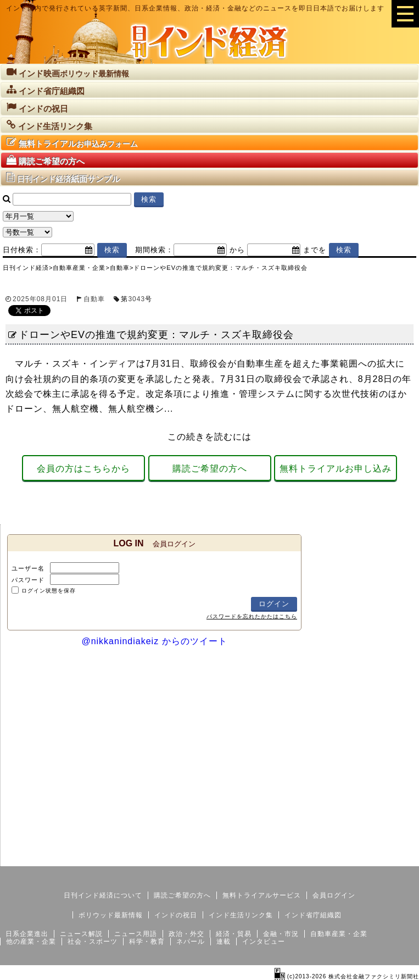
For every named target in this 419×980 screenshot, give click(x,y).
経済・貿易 (234, 934)
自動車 (94, 299)
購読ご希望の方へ (210, 469)
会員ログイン (334, 895)
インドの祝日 (176, 915)
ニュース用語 (136, 934)
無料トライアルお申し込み (336, 469)
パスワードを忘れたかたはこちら (252, 616)
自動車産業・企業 (339, 934)
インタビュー (264, 942)
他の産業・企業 (31, 942)
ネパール (191, 942)
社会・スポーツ (93, 942)
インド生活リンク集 (241, 915)
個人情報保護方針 (393, 857)
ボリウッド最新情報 (111, 915)
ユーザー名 (28, 568)
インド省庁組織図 (313, 915)
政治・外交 (186, 934)
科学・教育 (147, 942)
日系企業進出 (27, 934)
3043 (136, 299)
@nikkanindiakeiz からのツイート (154, 641)
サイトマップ (336, 857)
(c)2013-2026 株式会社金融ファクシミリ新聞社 (347, 976)
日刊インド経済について (103, 895)
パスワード (28, 580)
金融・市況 (281, 934)
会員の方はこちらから (83, 469)
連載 (224, 942)
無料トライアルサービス (262, 895)
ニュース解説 (81, 934)
